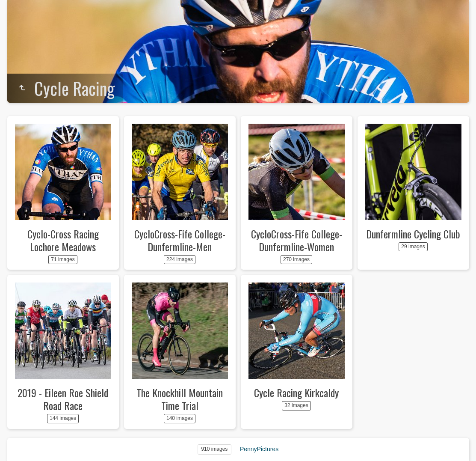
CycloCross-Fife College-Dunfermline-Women (297, 240)
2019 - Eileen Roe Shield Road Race (63, 399)
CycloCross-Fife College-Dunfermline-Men (180, 240)
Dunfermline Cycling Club (413, 234)
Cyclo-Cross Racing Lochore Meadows (63, 240)
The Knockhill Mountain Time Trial (180, 399)
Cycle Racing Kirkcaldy (296, 393)
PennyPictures (259, 449)
